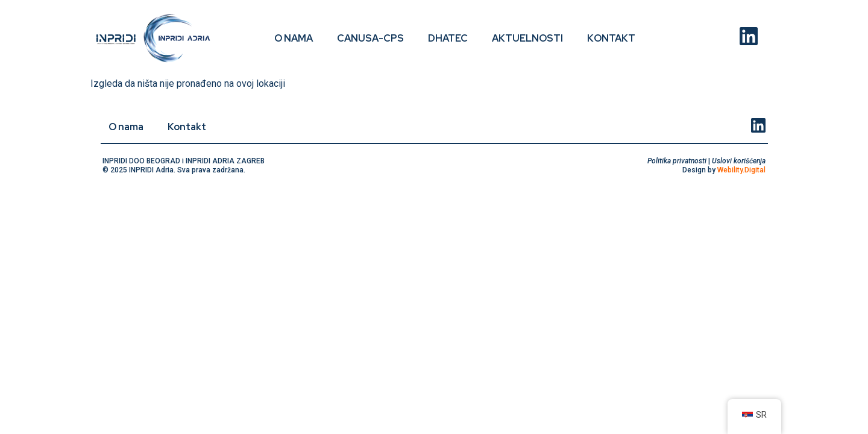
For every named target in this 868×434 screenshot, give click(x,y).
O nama (294, 38)
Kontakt (611, 38)
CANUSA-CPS (370, 38)
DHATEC (448, 38)
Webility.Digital (741, 170)
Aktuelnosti (527, 38)
